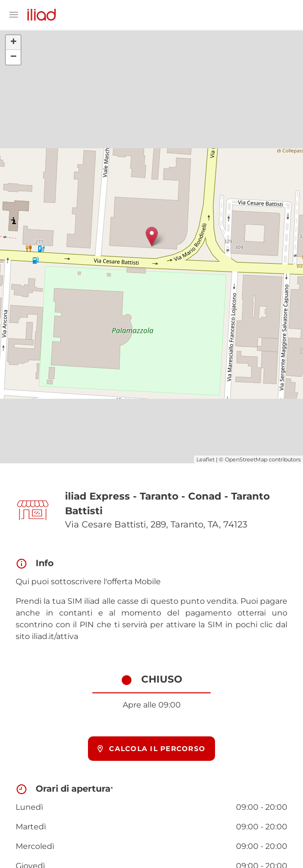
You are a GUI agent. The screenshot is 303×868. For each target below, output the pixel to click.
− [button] (13, 57)
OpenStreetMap (246, 459)
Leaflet (206, 459)
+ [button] (13, 43)
